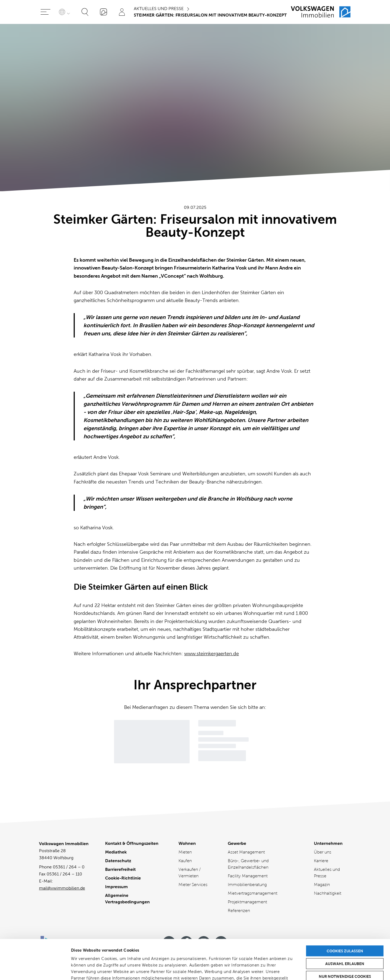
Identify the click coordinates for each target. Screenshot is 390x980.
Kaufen (185, 861)
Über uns (323, 852)
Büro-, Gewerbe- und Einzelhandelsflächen (248, 864)
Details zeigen (287, 969)
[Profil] (122, 12)
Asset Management (246, 852)
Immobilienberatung (247, 885)
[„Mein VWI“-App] (103, 12)
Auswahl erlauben (345, 926)
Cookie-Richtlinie (123, 878)
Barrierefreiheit (120, 869)
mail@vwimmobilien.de (62, 888)
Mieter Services (193, 885)
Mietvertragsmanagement (253, 893)
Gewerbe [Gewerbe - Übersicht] (237, 843)
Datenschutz (118, 861)
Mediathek (116, 852)
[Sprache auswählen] (65, 12)
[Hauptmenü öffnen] (45, 12)
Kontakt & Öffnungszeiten (132, 843)
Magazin (322, 885)
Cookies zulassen (345, 914)
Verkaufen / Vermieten (190, 873)
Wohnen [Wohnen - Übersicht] (187, 843)
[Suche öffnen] (85, 12)
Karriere (321, 861)
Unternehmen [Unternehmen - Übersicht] (328, 843)
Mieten (185, 852)
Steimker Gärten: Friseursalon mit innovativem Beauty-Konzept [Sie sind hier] (210, 15)
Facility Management (248, 876)
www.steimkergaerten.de (212, 654)
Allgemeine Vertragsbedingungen (127, 899)
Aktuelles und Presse (159, 9)
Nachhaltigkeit (328, 893)
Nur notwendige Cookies (345, 939)
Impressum (116, 887)
